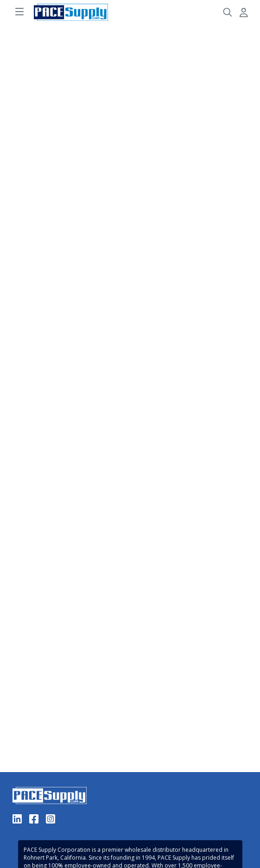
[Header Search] (228, 13)
